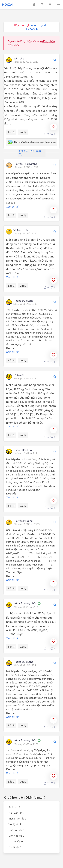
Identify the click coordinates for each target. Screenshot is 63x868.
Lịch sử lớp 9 (16, 841)
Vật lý (23, 132)
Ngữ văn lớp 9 (16, 813)
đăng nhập (49, 41)
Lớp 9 (11, 132)
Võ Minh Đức (21, 230)
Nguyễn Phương (23, 521)
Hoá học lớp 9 (16, 830)
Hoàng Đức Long (23, 301)
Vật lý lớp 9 (15, 824)
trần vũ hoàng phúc (25, 603)
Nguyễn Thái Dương (25, 164)
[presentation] (30, 622)
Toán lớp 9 (15, 807)
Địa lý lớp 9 (15, 847)
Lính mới (18, 375)
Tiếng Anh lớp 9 (18, 819)
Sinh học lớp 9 (16, 836)
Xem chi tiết (13, 207)
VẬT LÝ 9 (19, 59)
